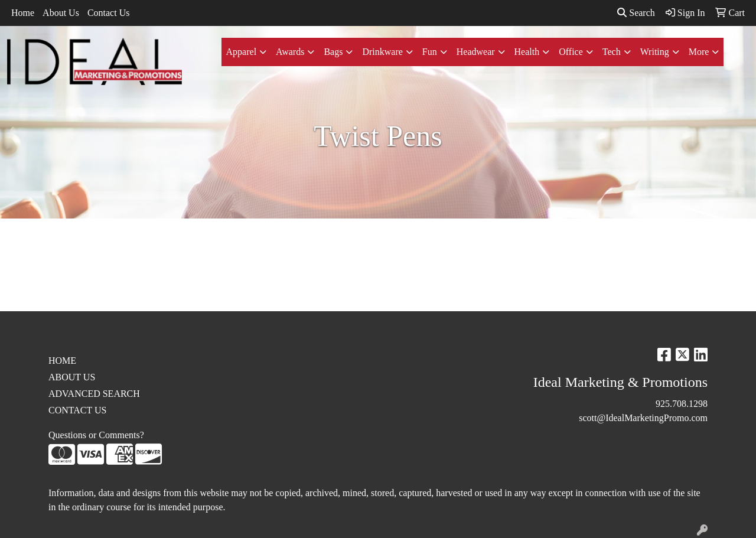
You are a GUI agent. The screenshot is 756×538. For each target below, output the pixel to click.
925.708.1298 (682, 404)
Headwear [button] (476, 52)
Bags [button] (333, 52)
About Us (61, 13)
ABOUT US (72, 377)
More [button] (699, 52)
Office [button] (571, 52)
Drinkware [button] (382, 52)
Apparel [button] (242, 52)
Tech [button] (612, 52)
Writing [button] (655, 52)
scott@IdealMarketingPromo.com (643, 418)
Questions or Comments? (96, 435)
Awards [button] (290, 52)
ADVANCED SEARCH (94, 394)
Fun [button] (430, 52)
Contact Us (109, 13)
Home (23, 13)
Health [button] (527, 52)
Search (636, 13)
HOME (62, 361)
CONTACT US (77, 410)
